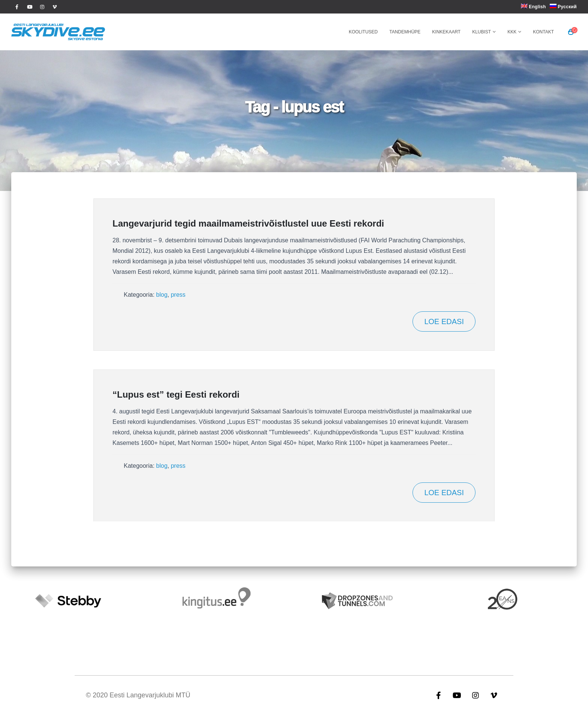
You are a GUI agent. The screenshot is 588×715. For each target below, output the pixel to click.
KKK (512, 32)
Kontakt (543, 32)
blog (162, 295)
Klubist (481, 32)
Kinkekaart (446, 32)
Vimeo (494, 695)
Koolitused (363, 32)
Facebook (439, 695)
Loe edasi (444, 321)
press (178, 295)
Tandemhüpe (405, 32)
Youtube (457, 695)
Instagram (475, 695)
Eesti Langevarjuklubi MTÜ (150, 695)
